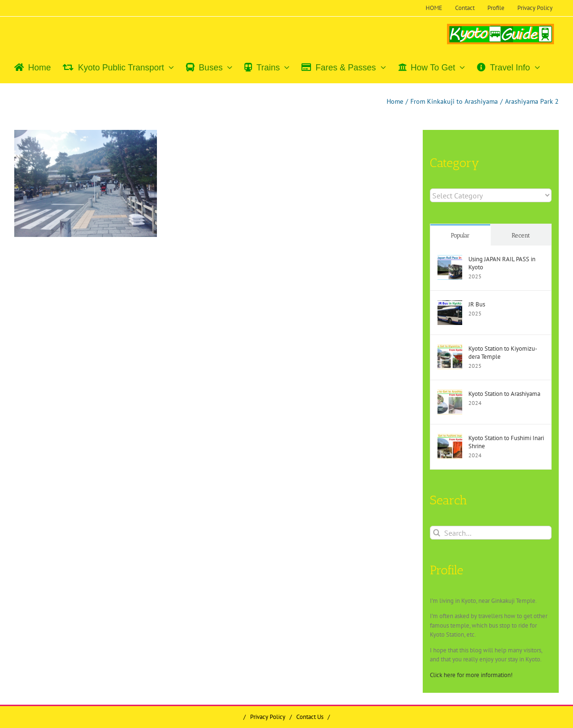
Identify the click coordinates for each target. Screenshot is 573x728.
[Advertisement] (95, 314)
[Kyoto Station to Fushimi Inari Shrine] (450, 438)
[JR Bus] (450, 305)
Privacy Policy (268, 717)
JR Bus (477, 304)
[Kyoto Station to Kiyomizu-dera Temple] (450, 349)
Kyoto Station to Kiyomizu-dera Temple (503, 353)
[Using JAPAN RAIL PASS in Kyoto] (450, 260)
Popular (460, 235)
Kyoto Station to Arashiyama (504, 394)
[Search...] (491, 533)
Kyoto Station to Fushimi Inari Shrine (506, 442)
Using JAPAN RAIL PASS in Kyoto (502, 263)
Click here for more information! (471, 675)
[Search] (437, 533)
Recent (521, 235)
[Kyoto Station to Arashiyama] (450, 394)
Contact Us (310, 717)
